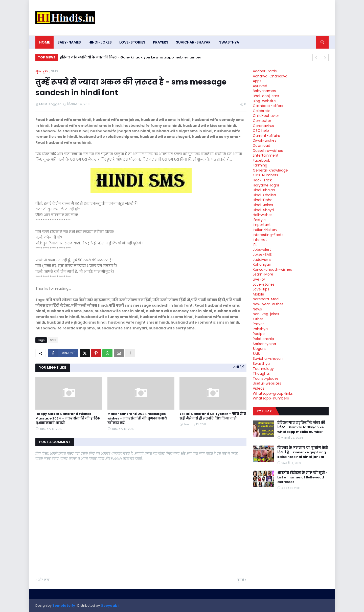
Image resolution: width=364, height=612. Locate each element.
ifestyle (259, 220)
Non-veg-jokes (266, 314)
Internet (260, 240)
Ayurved (260, 86)
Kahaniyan (262, 264)
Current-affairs (266, 136)
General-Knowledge (270, 170)
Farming (260, 165)
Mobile (258, 294)
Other (258, 319)
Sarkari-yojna (264, 344)
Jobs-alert (262, 249)
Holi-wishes (263, 215)
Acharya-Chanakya (270, 76)
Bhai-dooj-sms (266, 96)
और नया (44, 580)
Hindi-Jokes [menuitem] (100, 42)
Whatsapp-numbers (271, 398)
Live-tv (259, 279)
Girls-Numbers (265, 175)
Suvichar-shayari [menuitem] (194, 42)
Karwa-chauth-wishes (272, 269)
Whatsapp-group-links (273, 393)
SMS (54, 71)
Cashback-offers (268, 106)
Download (261, 145)
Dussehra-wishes (268, 151)
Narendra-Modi (266, 299)
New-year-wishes (268, 304)
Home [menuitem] (44, 42)
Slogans (260, 349)
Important (262, 225)
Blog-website (264, 101)
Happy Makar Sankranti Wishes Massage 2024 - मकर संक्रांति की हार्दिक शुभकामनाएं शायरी (68, 418)
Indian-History (265, 230)
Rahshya (260, 329)
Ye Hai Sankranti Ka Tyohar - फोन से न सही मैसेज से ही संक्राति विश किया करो (213, 416)
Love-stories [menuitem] (132, 42)
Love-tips (261, 289)
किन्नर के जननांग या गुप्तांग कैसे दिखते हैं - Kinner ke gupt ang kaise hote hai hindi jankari (303, 452)
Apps (257, 81)
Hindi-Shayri (263, 210)
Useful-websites (267, 383)
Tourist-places (266, 378)
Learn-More (263, 274)
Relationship (263, 339)
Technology (263, 369)
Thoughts (261, 373)
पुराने (240, 580)
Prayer (258, 324)
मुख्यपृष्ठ (42, 71)
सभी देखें (239, 367)
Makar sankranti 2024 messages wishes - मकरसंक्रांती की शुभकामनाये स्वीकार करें (137, 418)
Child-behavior (266, 116)
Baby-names (264, 91)
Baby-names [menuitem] (69, 42)
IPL (255, 245)
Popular (264, 411)
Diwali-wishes (265, 140)
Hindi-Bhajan (264, 190)
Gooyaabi (110, 606)
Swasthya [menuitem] (229, 42)
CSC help (261, 131)
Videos (259, 388)
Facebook (261, 160)
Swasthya (261, 364)
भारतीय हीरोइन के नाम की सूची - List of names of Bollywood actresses (302, 477)
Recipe (259, 334)
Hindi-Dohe (263, 200)
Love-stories (264, 284)
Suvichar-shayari (268, 358)
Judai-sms (262, 260)
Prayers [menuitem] (161, 42)
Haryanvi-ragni (266, 185)
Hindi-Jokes (263, 205)
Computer (262, 121)
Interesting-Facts (268, 235)
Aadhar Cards (265, 71)
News (257, 309)
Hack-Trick (262, 180)
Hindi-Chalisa (264, 195)
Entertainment (266, 155)
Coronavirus (263, 126)
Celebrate (262, 111)
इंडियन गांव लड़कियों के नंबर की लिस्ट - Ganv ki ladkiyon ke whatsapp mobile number (131, 57)
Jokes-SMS (262, 255)
